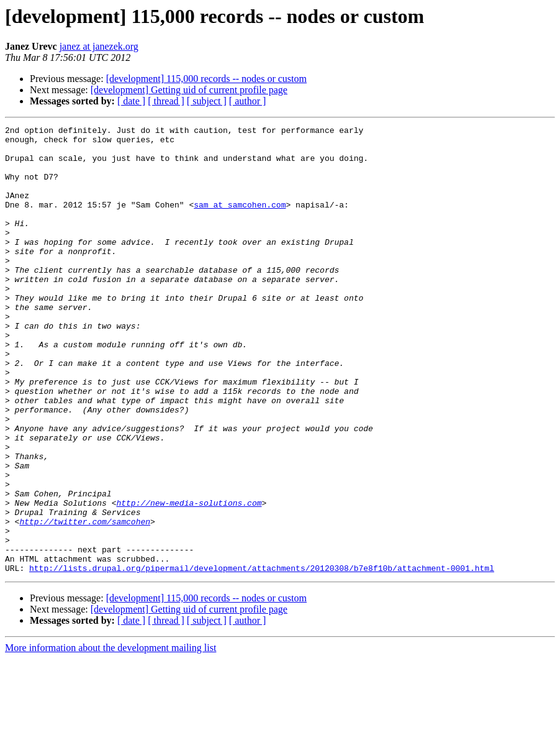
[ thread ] (166, 101)
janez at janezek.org (99, 46)
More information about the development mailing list (111, 737)
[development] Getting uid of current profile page (189, 90)
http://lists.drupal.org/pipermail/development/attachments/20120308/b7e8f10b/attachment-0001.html (262, 657)
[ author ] (248, 101)
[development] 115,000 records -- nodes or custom (206, 79)
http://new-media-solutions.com (189, 579)
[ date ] (131, 101)
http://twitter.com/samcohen (85, 601)
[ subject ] (207, 101)
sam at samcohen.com (240, 221)
